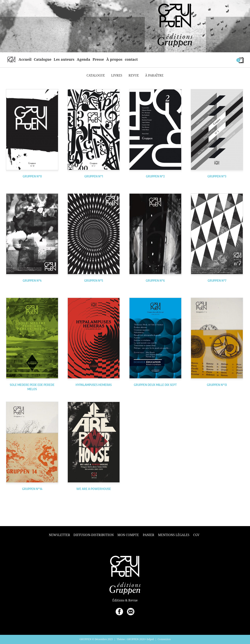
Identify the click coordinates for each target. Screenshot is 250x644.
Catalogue (43, 59)
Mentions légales (174, 535)
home (11, 59)
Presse (98, 59)
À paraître (154, 75)
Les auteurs (64, 59)
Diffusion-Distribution (94, 535)
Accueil (25, 59)
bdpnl (150, 639)
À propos (114, 59)
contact (131, 59)
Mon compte (128, 535)
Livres (117, 75)
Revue (134, 75)
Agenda (83, 59)
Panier (149, 535)
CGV (196, 535)
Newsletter (59, 535)
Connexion (164, 639)
